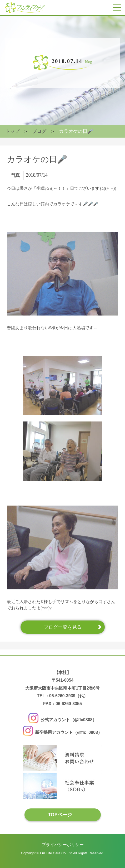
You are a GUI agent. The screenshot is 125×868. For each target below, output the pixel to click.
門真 (15, 175)
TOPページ (60, 814)
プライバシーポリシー (63, 845)
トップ (12, 131)
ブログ (39, 131)
